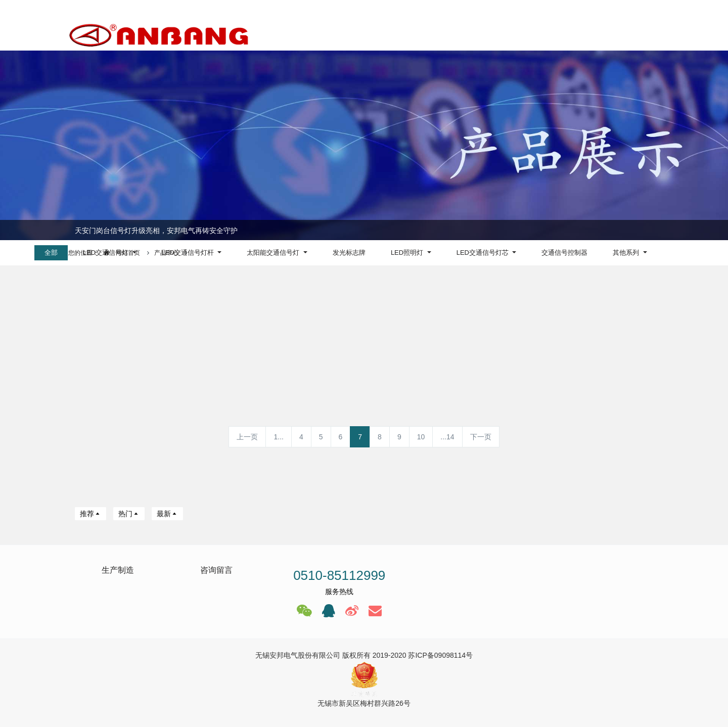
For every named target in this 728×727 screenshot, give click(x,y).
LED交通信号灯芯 (484, 253)
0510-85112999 (339, 575)
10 (421, 437)
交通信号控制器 (564, 253)
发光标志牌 (349, 253)
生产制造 (118, 570)
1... (278, 437)
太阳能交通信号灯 (274, 253)
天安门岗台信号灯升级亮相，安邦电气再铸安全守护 (156, 231)
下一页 (481, 437)
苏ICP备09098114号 (440, 655)
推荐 (90, 514)
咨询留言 (216, 570)
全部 (51, 253)
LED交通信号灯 (107, 253)
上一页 (247, 437)
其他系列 (627, 253)
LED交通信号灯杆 (189, 253)
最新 (167, 514)
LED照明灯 (408, 253)
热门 (129, 514)
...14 (447, 437)
